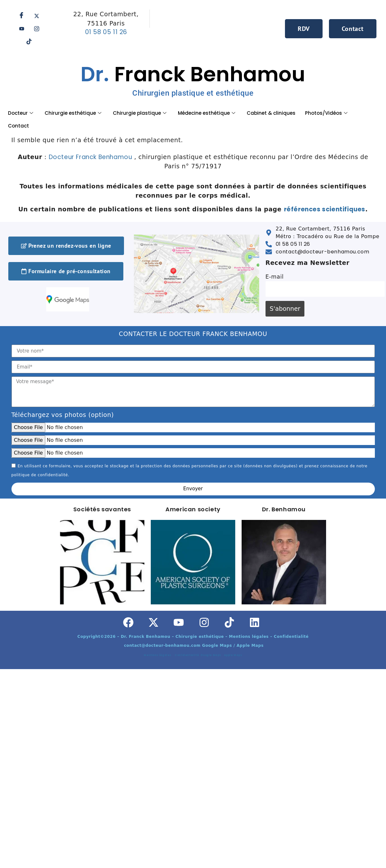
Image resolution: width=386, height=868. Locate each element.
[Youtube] (22, 29)
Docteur (21, 113)
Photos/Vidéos (326, 113)
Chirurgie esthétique (73, 113)
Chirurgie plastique (140, 113)
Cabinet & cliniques (271, 113)
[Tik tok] (29, 41)
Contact (18, 126)
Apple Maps (233, 655)
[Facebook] (22, 16)
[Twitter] (37, 16)
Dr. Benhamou (284, 509)
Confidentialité (188, 655)
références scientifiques (325, 209)
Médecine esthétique (207, 113)
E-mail (275, 277)
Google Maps (212, 655)
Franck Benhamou (193, 79)
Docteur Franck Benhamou (91, 157)
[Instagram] (37, 29)
